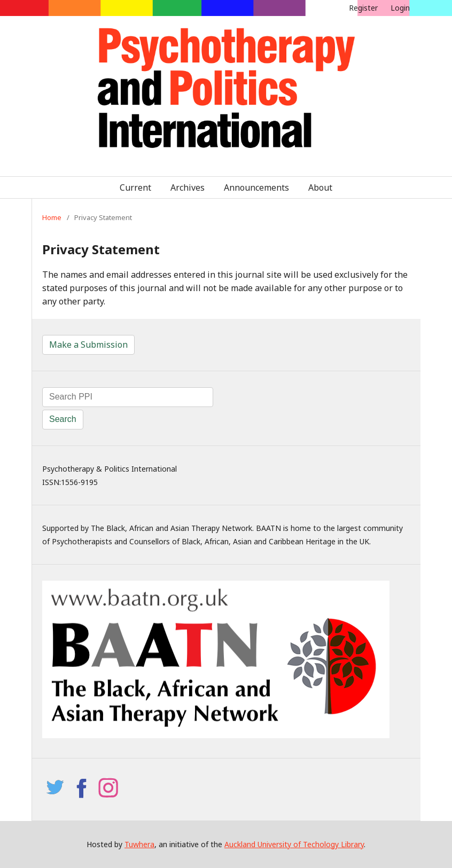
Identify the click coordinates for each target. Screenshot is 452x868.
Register (363, 8)
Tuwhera (139, 844)
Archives (188, 187)
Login (400, 8)
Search (63, 419)
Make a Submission (88, 345)
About (320, 187)
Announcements (256, 187)
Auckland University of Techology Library (294, 844)
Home (52, 217)
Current (135, 187)
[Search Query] (128, 397)
